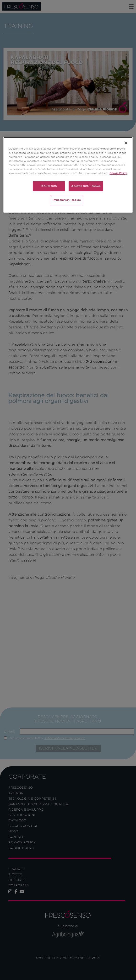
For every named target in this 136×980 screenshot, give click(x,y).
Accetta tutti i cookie (86, 186)
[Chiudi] (126, 143)
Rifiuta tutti (49, 186)
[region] (68, 175)
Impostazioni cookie (67, 200)
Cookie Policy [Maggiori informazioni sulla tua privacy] (118, 173)
